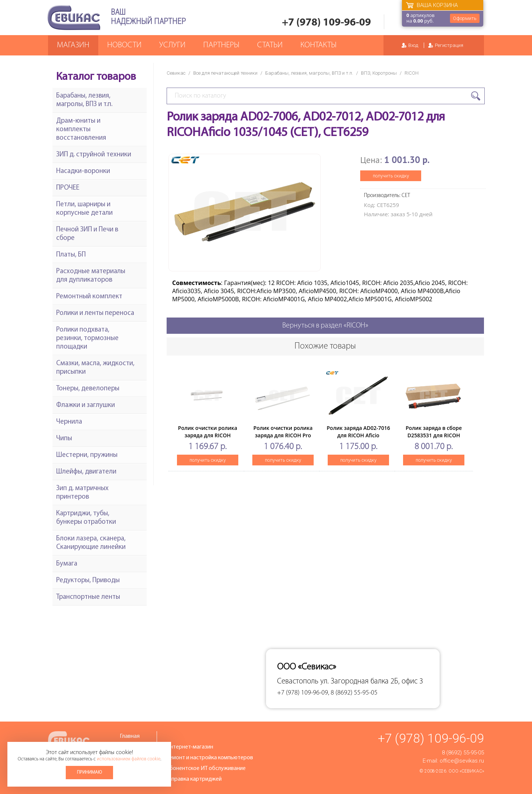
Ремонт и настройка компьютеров (209, 758)
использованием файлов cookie (129, 759)
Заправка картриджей (194, 779)
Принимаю (89, 772)
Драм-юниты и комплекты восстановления (81, 130)
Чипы (64, 439)
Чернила (69, 422)
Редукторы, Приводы (88, 581)
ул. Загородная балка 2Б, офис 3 (372, 681)
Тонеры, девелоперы (88, 389)
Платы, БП (71, 255)
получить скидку (391, 176)
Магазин (73, 45)
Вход (413, 45)
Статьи (270, 45)
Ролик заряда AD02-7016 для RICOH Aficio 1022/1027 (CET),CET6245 (358, 435)
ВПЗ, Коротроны (379, 73)
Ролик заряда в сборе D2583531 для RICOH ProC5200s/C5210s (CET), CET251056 (434, 439)
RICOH (412, 73)
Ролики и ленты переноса (95, 313)
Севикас (176, 73)
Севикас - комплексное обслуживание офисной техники (74, 18)
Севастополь (298, 681)
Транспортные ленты (88, 597)
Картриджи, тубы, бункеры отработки (86, 518)
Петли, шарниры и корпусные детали (84, 209)
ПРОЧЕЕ (68, 188)
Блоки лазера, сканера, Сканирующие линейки (91, 543)
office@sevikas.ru (462, 761)
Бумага (67, 564)
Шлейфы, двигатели (86, 472)
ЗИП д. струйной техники (94, 155)
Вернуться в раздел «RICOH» (325, 326)
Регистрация (449, 45)
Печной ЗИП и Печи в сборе (87, 234)
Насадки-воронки (83, 171)
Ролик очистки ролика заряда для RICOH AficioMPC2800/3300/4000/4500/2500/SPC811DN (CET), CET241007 (234, 439)
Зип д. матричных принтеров (82, 493)
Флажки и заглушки (86, 405)
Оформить (465, 18)
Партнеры (221, 45)
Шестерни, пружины (87, 455)
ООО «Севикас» (466, 771)
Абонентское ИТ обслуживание (206, 768)
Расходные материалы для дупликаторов (91, 276)
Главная (130, 736)
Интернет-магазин (190, 747)
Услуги (172, 45)
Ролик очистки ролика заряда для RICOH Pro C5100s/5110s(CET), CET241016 (283, 439)
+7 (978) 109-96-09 (326, 23)
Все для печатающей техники (225, 73)
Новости (124, 45)
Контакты (318, 45)
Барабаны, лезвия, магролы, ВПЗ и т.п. (309, 73)
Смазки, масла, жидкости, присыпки (95, 368)
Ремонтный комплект (89, 297)
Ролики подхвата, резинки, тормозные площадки (87, 338)
